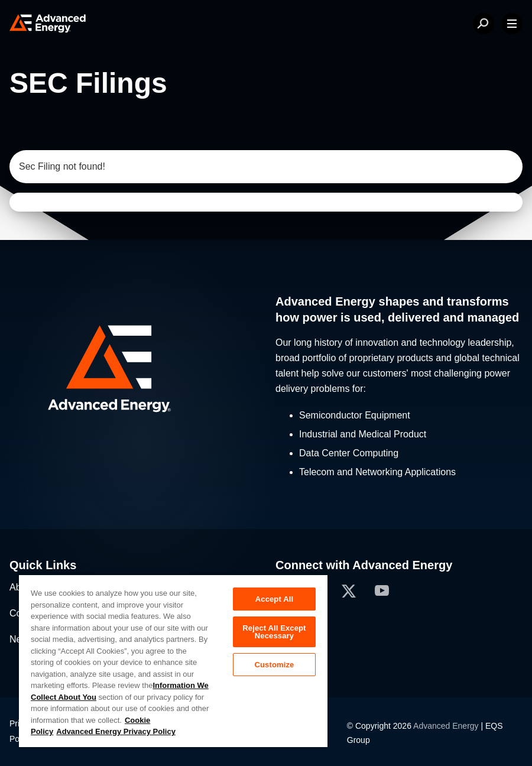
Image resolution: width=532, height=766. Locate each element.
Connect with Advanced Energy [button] (364, 565)
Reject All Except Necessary (274, 632)
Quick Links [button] (43, 565)
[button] (133, 370)
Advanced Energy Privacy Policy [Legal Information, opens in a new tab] (116, 731)
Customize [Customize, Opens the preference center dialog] (274, 665)
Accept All (274, 599)
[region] (173, 660)
